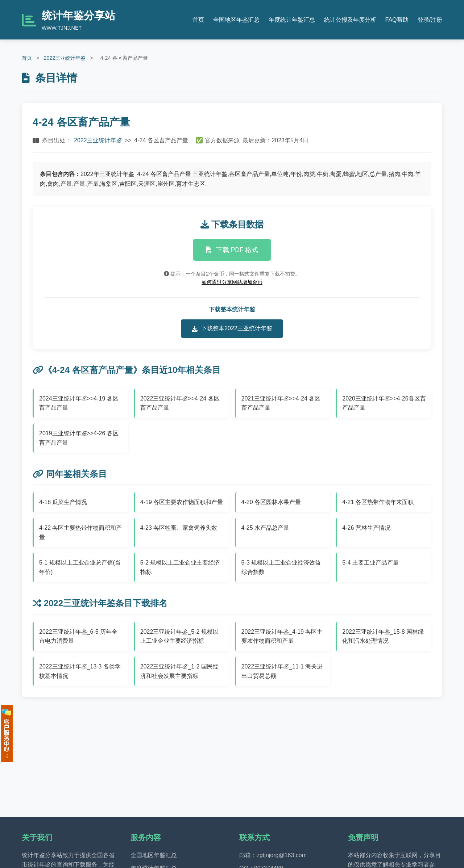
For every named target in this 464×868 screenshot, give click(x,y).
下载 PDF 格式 (232, 250)
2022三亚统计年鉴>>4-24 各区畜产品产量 (180, 403)
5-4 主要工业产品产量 (370, 563)
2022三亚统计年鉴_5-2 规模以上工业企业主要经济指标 (179, 636)
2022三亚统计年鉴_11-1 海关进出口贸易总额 (282, 671)
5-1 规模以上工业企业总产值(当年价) (80, 567)
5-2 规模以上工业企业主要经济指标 (180, 567)
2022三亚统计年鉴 (65, 58)
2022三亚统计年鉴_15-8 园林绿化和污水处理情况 (383, 636)
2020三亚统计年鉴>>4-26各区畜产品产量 (384, 403)
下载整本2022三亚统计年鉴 (232, 328)
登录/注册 (430, 20)
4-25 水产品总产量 (265, 528)
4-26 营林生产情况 (366, 528)
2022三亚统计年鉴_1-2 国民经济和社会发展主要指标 (179, 671)
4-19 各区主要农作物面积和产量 (182, 502)
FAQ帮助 (397, 20)
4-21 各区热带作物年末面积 (378, 502)
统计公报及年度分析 (350, 20)
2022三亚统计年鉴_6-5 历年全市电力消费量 (78, 636)
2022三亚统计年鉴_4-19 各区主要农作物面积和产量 (282, 636)
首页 (198, 20)
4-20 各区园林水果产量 (271, 502)
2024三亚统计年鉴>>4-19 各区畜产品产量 (79, 403)
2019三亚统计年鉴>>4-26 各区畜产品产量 (79, 438)
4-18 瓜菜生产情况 (63, 502)
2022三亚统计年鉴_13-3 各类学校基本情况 (80, 671)
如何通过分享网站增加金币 (232, 282)
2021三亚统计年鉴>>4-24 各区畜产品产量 (281, 403)
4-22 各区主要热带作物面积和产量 (80, 532)
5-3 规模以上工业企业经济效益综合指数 (281, 567)
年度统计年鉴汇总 (292, 20)
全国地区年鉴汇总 (236, 20)
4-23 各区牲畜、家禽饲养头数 (179, 528)
